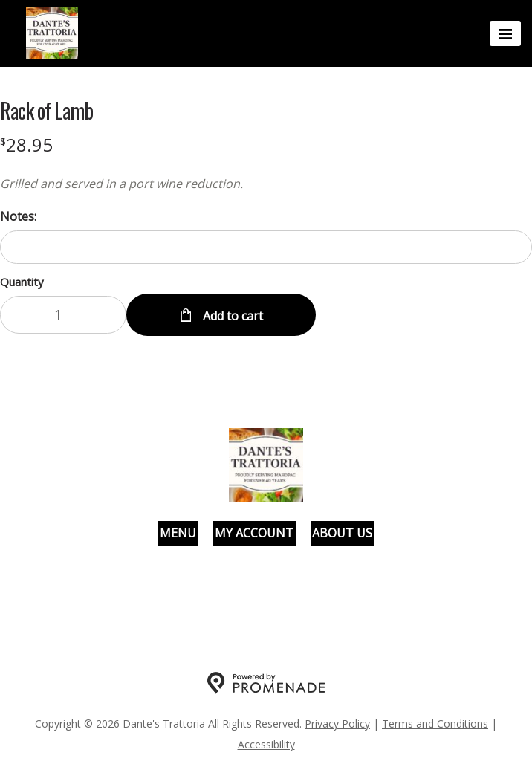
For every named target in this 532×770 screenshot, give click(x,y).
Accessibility (266, 744)
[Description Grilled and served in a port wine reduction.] (266, 184)
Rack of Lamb (46, 111)
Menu (178, 533)
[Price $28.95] (26, 145)
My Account (254, 533)
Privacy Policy (337, 724)
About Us (342, 533)
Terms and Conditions (435, 724)
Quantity (22, 282)
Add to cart (231, 316)
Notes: (18, 216)
